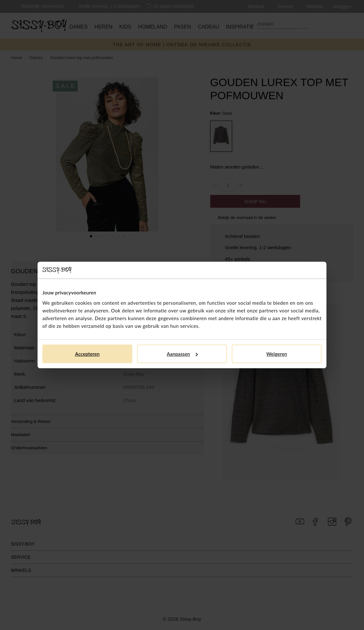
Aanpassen (182, 354)
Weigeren (277, 354)
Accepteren (87, 354)
